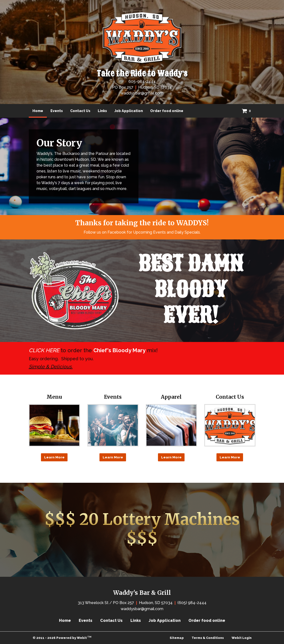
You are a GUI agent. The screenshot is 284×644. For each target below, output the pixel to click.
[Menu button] (54, 425)
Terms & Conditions (208, 638)
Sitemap (177, 638)
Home (40, 109)
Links (102, 111)
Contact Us (80, 111)
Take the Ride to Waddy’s (142, 74)
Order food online (167, 111)
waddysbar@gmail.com (142, 93)
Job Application (129, 111)
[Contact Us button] (230, 425)
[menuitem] (38, 111)
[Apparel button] (171, 425)
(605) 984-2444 (192, 603)
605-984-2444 (142, 81)
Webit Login (242, 638)
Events (57, 111)
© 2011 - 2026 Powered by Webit (62, 638)
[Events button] (113, 425)
